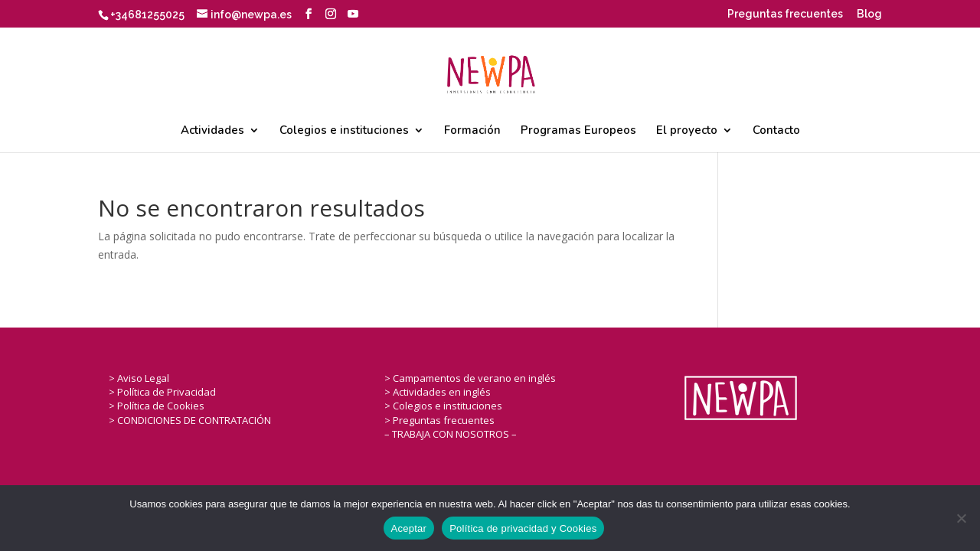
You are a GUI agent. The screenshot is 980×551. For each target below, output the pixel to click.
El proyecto (687, 131)
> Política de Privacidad (162, 392)
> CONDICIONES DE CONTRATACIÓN (190, 420)
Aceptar (409, 528)
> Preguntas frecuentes (439, 420)
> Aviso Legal (139, 378)
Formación (472, 131)
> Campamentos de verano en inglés (470, 378)
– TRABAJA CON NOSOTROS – (451, 434)
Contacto (776, 131)
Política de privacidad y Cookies (523, 528)
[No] (961, 518)
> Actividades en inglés (438, 392)
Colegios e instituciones (344, 131)
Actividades (212, 131)
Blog (869, 14)
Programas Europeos (578, 131)
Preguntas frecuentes (785, 14)
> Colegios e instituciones (443, 406)
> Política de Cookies (157, 406)
